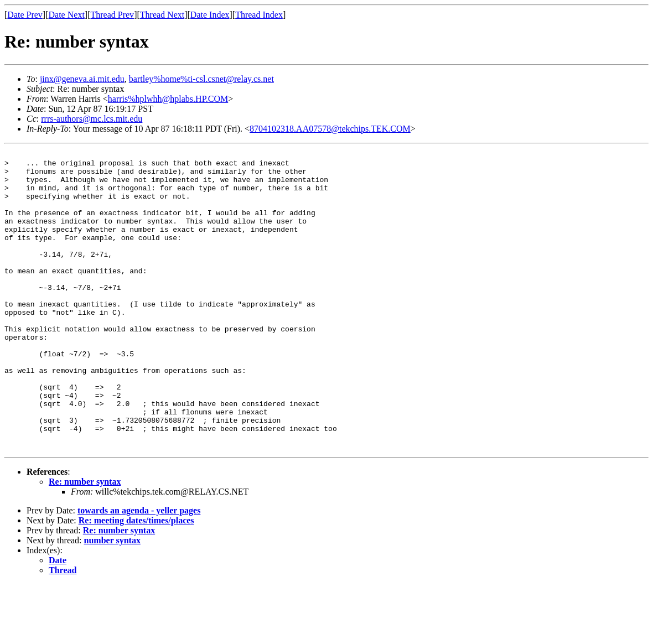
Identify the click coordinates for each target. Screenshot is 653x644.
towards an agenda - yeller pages (139, 570)
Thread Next (162, 15)
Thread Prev (112, 15)
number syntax (112, 600)
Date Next (67, 15)
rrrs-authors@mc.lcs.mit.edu (92, 119)
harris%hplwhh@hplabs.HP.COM (168, 99)
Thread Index (259, 15)
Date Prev (25, 15)
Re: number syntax (85, 541)
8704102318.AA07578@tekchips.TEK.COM (330, 129)
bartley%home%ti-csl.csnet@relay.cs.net (201, 79)
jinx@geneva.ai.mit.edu (82, 79)
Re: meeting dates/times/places (136, 580)
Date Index (210, 15)
